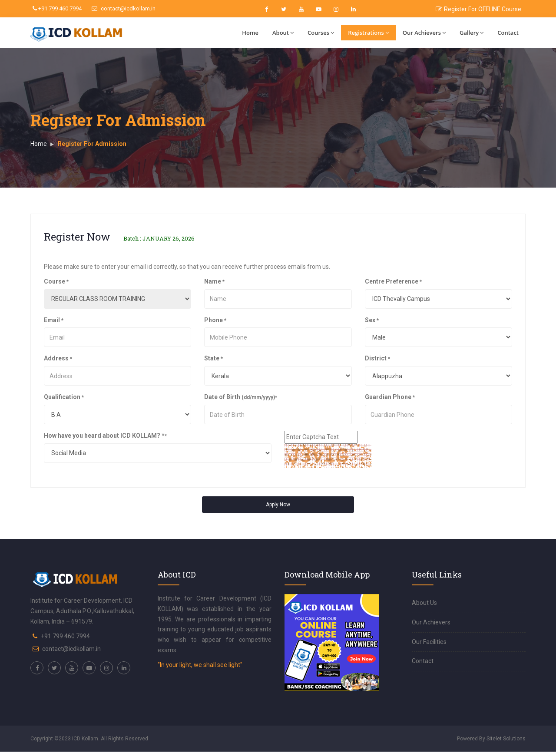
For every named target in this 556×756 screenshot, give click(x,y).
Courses (321, 33)
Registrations (368, 33)
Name (214, 281)
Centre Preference (393, 281)
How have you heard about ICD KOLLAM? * (105, 436)
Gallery (472, 33)
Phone (215, 320)
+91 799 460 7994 (57, 8)
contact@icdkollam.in (124, 8)
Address (58, 358)
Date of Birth (241, 397)
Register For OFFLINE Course (478, 9)
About (283, 33)
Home (250, 33)
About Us (424, 603)
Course (56, 281)
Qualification (64, 397)
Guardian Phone (390, 397)
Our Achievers (424, 33)
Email (54, 320)
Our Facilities (429, 642)
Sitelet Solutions (506, 739)
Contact (508, 33)
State (213, 358)
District (377, 358)
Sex (372, 320)
